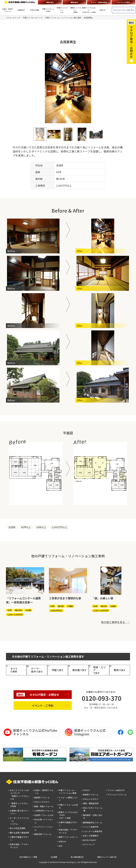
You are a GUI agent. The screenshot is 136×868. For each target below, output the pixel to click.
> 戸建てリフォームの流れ (67, 806)
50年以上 (41, 527)
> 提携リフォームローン (67, 837)
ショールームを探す (123, 2)
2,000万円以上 (59, 527)
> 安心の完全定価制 (17, 828)
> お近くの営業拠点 (90, 836)
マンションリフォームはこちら (124, 10)
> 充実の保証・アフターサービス (19, 846)
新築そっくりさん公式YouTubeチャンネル (30, 732)
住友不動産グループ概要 (28, 857)
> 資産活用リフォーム (42, 834)
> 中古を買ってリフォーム (43, 821)
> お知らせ (62, 841)
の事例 (14, 670)
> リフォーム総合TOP (115, 790)
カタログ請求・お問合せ (38, 695)
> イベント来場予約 (90, 827)
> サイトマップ (88, 844)
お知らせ (102, 10)
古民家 (12, 527)
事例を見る (50, 2)
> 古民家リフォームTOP (43, 815)
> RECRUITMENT (89, 840)
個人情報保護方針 (77, 857)
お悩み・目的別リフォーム (7, 10)
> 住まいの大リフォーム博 (92, 809)
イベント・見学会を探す (99, 2)
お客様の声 (21, 10)
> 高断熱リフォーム (41, 798)
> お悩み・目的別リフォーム (43, 792)
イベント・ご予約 (43, 705)
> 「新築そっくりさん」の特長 (19, 805)
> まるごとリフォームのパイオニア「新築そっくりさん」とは (19, 795)
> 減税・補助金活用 (90, 803)
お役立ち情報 (35, 10)
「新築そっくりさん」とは (62, 10)
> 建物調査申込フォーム (92, 822)
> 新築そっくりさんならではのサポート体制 (67, 815)
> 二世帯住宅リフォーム (43, 811)
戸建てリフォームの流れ (48, 10)
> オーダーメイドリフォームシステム (19, 821)
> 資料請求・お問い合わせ (92, 817)
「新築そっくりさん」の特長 (75, 10)
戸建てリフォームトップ (33, 18)
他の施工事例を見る (113, 622)
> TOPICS (86, 790)
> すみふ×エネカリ (41, 802)
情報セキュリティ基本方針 (107, 857)
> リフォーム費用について (67, 799)
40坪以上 (26, 527)
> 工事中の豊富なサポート (19, 838)
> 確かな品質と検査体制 (19, 833)
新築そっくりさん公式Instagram (85, 732)
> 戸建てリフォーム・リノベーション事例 (67, 792)
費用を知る (74, 2)
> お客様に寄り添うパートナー (19, 812)
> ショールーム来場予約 (92, 831)
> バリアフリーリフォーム (43, 828)
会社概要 (54, 857)
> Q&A (60, 846)
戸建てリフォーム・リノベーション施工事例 (63, 18)
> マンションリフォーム (116, 795)
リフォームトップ (13, 18)
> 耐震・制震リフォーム (43, 806)
